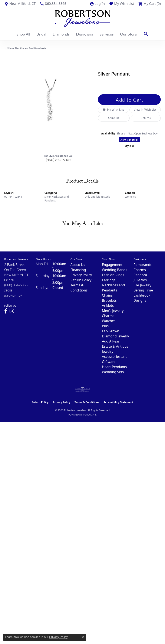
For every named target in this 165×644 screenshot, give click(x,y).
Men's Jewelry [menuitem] (113, 311)
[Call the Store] (16, 285)
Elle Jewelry (142, 285)
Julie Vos (140, 280)
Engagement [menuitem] (112, 265)
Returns (146, 118)
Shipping (114, 118)
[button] (97, 4)
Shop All (23, 34)
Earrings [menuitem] (109, 280)
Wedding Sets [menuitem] (113, 372)
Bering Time (143, 290)
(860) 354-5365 (59, 160)
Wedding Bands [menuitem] (115, 270)
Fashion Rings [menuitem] (113, 275)
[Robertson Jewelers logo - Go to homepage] (82, 18)
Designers (85, 34)
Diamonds (61, 34)
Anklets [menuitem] (108, 306)
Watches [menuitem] (109, 321)
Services (107, 34)
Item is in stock (129, 140)
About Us (78, 265)
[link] (20, 4)
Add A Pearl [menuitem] (111, 341)
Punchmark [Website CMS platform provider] (90, 415)
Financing (78, 270)
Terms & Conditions (87, 402)
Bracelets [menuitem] (109, 300)
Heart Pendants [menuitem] (114, 367)
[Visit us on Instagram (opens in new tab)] (12, 311)
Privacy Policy (81, 275)
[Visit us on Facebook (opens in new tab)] (6, 311)
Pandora (140, 275)
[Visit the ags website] (83, 389)
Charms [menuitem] (108, 316)
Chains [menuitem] (107, 295)
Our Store (128, 34)
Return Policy (81, 280)
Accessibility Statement (118, 402)
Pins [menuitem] (105, 326)
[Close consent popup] (83, 637)
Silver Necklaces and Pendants (27, 48)
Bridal (41, 34)
